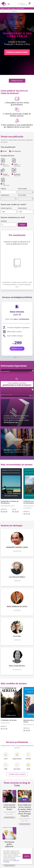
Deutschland (20, 8)
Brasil (2, 8)
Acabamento (5, 195)
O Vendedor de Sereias (9, 720)
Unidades (4, 221)
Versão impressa (6, 208)
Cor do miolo (22, 195)
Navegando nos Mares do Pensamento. (10, 502)
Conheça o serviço (17, 349)
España (13, 8)
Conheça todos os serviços (17, 774)
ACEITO (27, 856)
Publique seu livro (17, 81)
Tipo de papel (22, 189)
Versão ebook (22, 208)
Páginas (3, 189)
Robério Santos (5, 723)
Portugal (8, 8)
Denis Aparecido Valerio (8, 506)
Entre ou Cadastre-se (24, 4)
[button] (15, 357)
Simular (22, 225)
